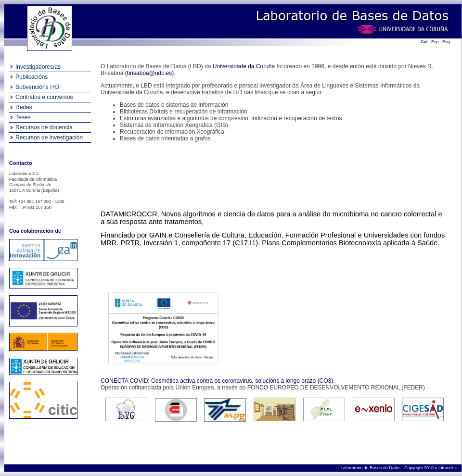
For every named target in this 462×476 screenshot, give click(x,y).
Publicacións (32, 77)
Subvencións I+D (37, 87)
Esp (435, 42)
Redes (24, 107)
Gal (424, 42)
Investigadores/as (38, 67)
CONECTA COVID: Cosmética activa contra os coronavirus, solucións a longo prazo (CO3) (217, 381)
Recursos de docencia (44, 127)
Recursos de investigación (49, 138)
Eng (446, 42)
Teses (23, 117)
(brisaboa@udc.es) (150, 73)
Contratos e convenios (44, 97)
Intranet (446, 468)
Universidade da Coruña (244, 66)
